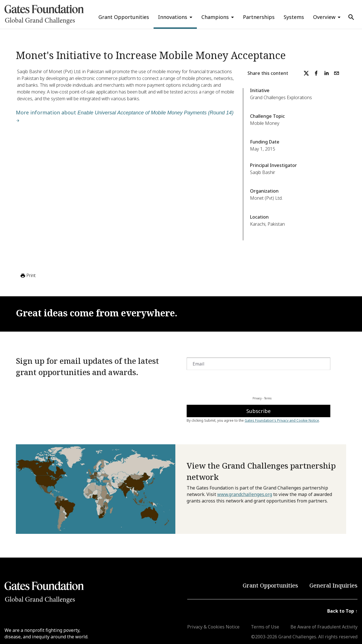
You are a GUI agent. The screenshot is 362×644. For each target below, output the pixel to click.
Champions (215, 17)
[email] (337, 73)
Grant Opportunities (124, 17)
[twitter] (306, 73)
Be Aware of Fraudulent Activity (324, 627)
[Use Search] (351, 17)
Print (28, 276)
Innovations (173, 17)
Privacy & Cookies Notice (213, 627)
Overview (324, 17)
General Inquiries (333, 585)
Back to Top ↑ (342, 611)
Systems (294, 17)
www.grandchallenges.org (245, 494)
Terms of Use (265, 627)
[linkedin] (326, 73)
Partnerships (259, 17)
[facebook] (316, 73)
